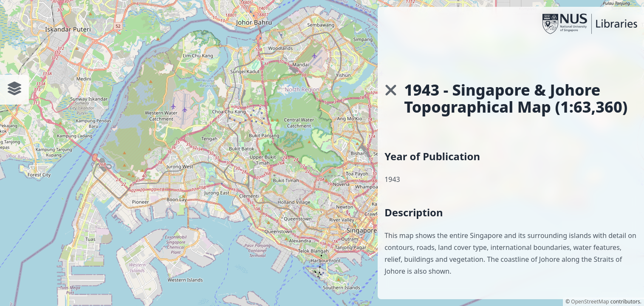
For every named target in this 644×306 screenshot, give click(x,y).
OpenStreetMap (590, 302)
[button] (391, 90)
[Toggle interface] (14, 88)
